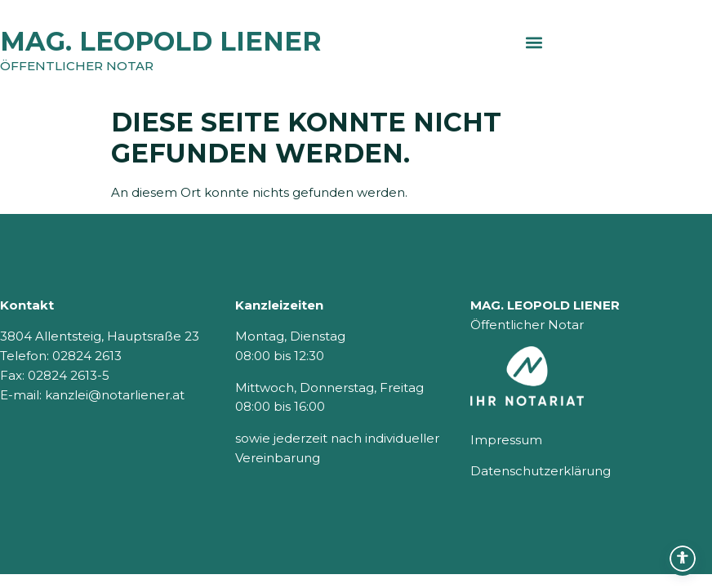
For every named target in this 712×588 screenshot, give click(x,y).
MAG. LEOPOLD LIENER (161, 41)
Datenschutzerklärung (541, 471)
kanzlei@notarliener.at (115, 395)
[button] (534, 42)
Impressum (506, 440)
